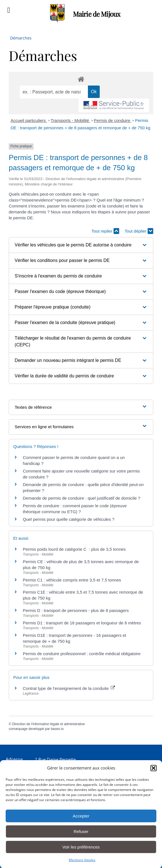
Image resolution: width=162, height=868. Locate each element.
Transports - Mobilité (70, 120)
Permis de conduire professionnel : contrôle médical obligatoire (82, 654)
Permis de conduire (113, 120)
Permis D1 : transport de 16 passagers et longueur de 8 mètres (82, 623)
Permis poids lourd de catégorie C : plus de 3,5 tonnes (74, 549)
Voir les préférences (81, 847)
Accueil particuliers (29, 120)
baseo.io (57, 729)
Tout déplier (139, 231)
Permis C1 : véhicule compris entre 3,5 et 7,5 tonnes (72, 580)
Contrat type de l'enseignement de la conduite (69, 688)
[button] (154, 768)
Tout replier (105, 231)
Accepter (81, 816)
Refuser (81, 831)
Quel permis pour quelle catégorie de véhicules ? (69, 519)
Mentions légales (82, 860)
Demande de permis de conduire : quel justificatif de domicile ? (82, 498)
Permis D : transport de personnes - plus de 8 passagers (76, 610)
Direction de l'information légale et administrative (48, 724)
